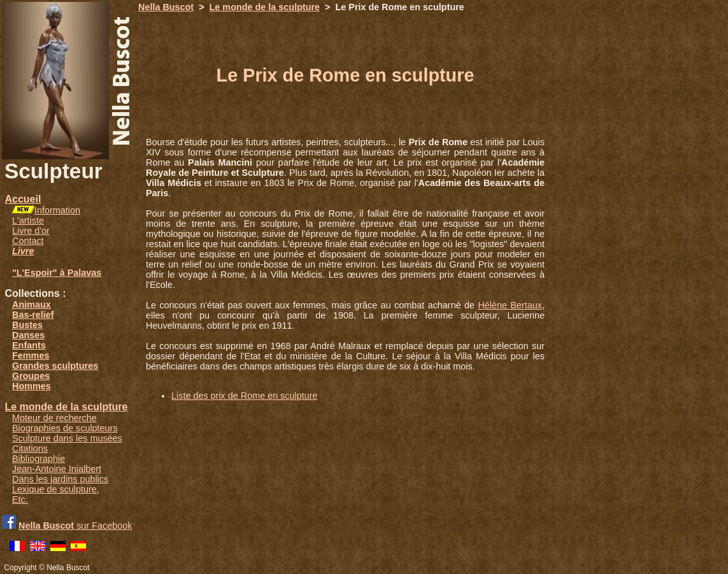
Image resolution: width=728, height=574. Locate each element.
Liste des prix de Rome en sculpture (245, 396)
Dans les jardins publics (60, 479)
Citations (30, 448)
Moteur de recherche (54, 418)
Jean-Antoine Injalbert (57, 469)
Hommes (32, 386)
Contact (28, 241)
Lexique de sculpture (54, 489)
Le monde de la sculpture (66, 407)
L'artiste (28, 220)
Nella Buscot (166, 7)
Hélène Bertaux (510, 305)
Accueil (23, 199)
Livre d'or (31, 231)
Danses (28, 335)
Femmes (31, 355)
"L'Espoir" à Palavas (57, 273)
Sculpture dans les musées (67, 438)
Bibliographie (39, 459)
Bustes (27, 325)
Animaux (32, 305)
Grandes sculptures (55, 366)
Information (57, 210)
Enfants (29, 345)
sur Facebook (75, 526)
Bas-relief (33, 315)
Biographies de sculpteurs (65, 428)
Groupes (31, 376)
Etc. (20, 499)
